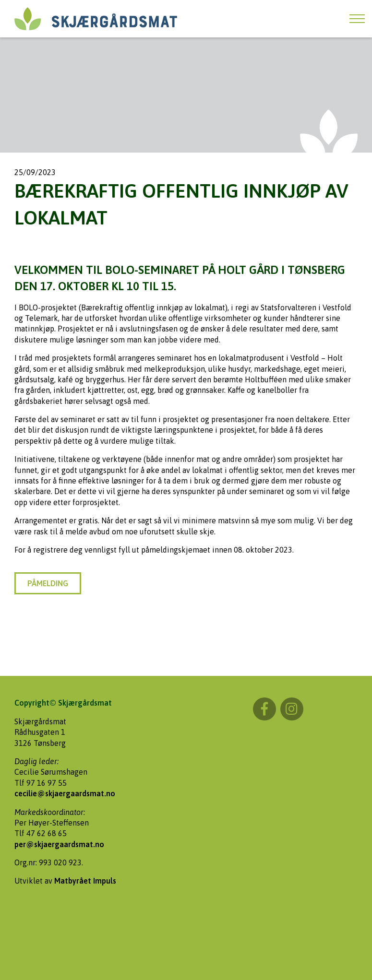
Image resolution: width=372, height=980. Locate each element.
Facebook (264, 709)
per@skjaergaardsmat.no (59, 844)
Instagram (292, 709)
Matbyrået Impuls (85, 881)
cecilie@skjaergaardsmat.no (65, 793)
